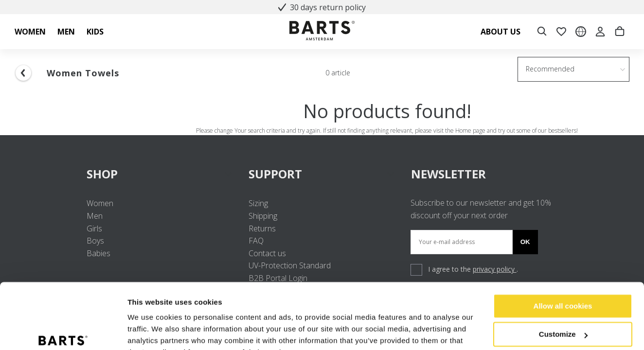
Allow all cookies (563, 258)
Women (100, 203)
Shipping (263, 216)
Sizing (258, 203)
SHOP (160, 174)
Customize (563, 286)
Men (95, 216)
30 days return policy (322, 7)
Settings (142, 331)
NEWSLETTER (448, 174)
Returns (262, 228)
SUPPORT (322, 174)
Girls (94, 228)
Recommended (550, 69)
